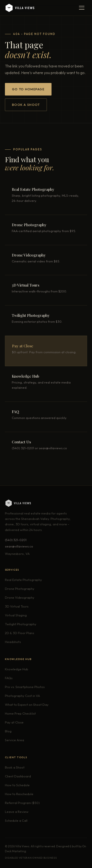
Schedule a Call (16, 820)
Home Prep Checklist (20, 713)
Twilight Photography (21, 624)
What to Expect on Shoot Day (27, 705)
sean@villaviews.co (19, 546)
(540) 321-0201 (16, 540)
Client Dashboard (18, 776)
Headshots (13, 642)
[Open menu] (82, 8)
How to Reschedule (19, 794)
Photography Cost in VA (22, 696)
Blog (8, 731)
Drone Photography (20, 589)
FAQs (9, 678)
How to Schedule (17, 785)
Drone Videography (20, 597)
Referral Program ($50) (22, 803)
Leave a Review (17, 812)
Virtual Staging (16, 615)
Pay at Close (14, 722)
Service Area (14, 740)
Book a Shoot (26, 105)
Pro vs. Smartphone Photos (25, 687)
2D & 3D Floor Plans (20, 633)
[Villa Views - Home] (20, 8)
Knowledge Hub (17, 669)
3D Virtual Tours (17, 606)
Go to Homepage (28, 89)
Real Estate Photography (23, 580)
